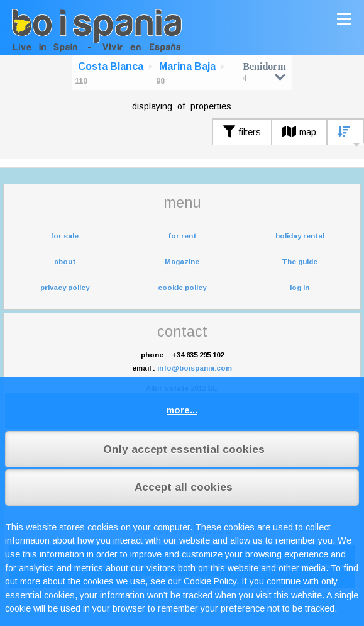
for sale (64, 236)
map (299, 132)
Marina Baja (187, 66)
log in (300, 288)
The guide (300, 262)
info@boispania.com (195, 368)
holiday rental (300, 236)
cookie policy (182, 288)
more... (182, 410)
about (65, 262)
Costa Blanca (111, 66)
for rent (182, 236)
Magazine (182, 262)
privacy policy (65, 288)
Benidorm (264, 71)
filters (242, 132)
